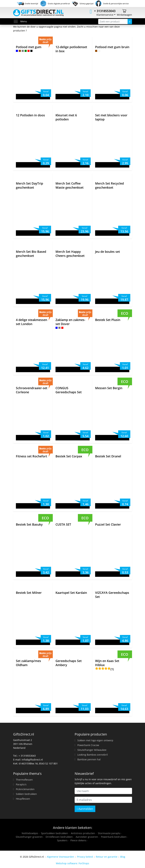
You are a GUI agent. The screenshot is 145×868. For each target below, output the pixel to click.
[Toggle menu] (17, 21)
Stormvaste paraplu (109, 833)
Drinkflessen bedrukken (59, 837)
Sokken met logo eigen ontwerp (95, 740)
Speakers (62, 840)
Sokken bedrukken (26, 794)
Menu (20, 21)
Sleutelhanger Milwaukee (92, 750)
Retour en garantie (107, 857)
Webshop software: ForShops (72, 863)
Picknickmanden (25, 789)
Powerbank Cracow (88, 745)
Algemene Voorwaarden (60, 857)
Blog (123, 857)
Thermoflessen (24, 780)
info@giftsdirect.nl (32, 760)
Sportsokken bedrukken (54, 833)
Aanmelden (85, 809)
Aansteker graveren (87, 837)
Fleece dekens (78, 840)
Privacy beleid (85, 857)
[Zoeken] (130, 22)
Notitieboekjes (30, 833)
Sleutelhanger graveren (29, 837)
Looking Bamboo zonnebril (93, 755)
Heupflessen (23, 799)
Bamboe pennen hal (89, 759)
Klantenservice (105, 15)
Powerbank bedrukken (114, 837)
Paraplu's (21, 784)
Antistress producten (83, 833)
